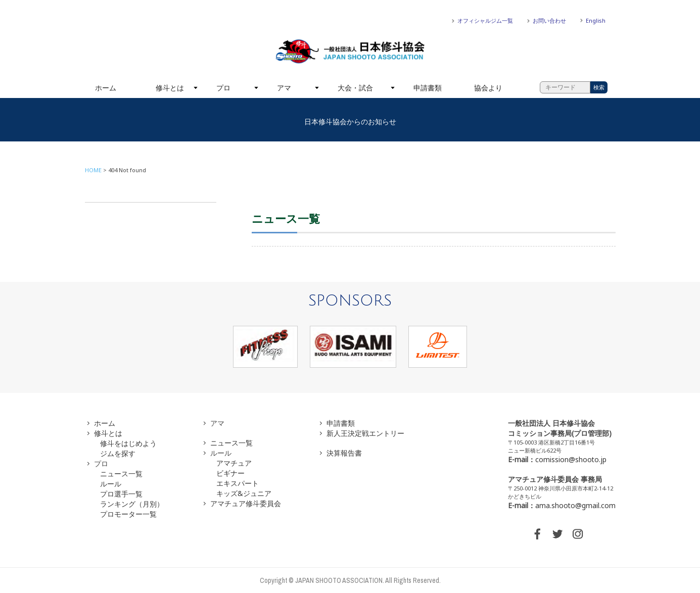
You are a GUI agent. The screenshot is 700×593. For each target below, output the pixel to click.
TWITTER (557, 534)
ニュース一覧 (121, 474)
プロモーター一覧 (128, 514)
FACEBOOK (537, 534)
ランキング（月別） (132, 504)
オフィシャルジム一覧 (485, 20)
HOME (93, 170)
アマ (284, 88)
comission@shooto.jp (571, 459)
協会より (488, 88)
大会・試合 (355, 88)
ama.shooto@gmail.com (575, 505)
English (596, 20)
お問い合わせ (549, 20)
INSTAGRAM (578, 534)
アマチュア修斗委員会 (246, 503)
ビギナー (230, 473)
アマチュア (234, 463)
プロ (223, 88)
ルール (111, 484)
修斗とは (170, 88)
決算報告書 (344, 453)
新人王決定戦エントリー (365, 433)
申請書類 (428, 88)
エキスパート (238, 483)
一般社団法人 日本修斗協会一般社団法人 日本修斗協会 (350, 52)
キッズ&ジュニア (244, 493)
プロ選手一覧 (121, 494)
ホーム (106, 88)
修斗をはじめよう (128, 443)
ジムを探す (118, 453)
